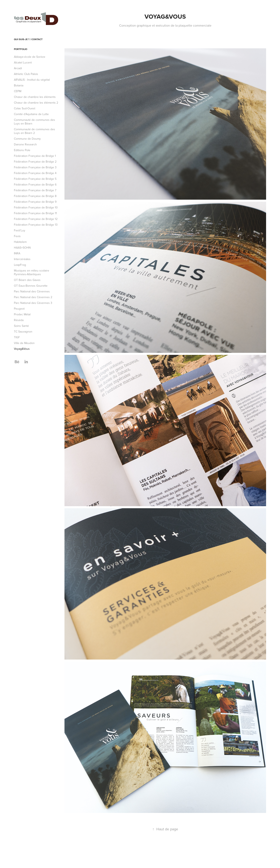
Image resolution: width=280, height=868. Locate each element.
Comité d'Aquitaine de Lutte (31, 114)
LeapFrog (20, 265)
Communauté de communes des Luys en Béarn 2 (34, 131)
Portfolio (21, 49)
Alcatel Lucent (23, 62)
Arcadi (18, 68)
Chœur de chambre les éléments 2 (36, 103)
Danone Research (25, 144)
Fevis (17, 236)
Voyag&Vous (22, 349)
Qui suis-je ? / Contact (28, 39)
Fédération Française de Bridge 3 (35, 167)
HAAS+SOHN (22, 248)
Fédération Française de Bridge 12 (36, 219)
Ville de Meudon (24, 343)
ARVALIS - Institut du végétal (32, 80)
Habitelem (20, 242)
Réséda (19, 320)
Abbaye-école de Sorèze (30, 57)
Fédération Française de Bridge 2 (35, 162)
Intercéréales (22, 259)
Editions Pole (22, 150)
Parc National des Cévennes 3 (33, 303)
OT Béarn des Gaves (27, 280)
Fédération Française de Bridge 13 (36, 225)
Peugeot (19, 309)
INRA (17, 253)
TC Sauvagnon (23, 332)
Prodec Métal (22, 314)
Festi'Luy (20, 230)
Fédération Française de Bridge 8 (35, 196)
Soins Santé (21, 326)
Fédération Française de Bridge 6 (35, 184)
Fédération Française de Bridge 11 (35, 213)
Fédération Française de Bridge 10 (36, 207)
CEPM (18, 91)
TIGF (17, 337)
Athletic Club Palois (26, 74)
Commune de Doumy (27, 139)
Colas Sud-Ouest (25, 108)
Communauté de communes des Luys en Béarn (34, 122)
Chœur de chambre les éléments (35, 97)
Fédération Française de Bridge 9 (35, 202)
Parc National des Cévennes (32, 291)
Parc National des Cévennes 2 (33, 297)
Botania (19, 85)
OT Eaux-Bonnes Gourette (31, 286)
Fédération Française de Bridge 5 (35, 179)
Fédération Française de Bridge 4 (35, 173)
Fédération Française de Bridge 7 (35, 190)
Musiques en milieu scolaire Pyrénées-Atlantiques (32, 272)
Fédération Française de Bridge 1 (35, 156)
